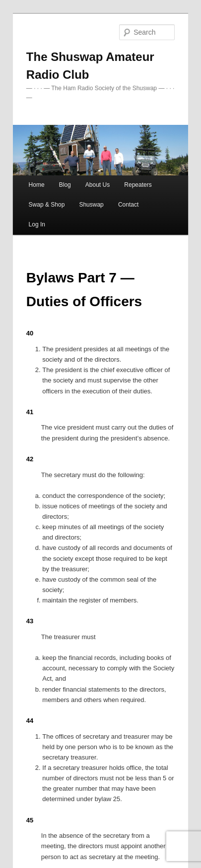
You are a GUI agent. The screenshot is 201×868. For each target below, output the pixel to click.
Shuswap (91, 205)
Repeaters (138, 185)
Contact (128, 205)
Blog (65, 185)
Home (37, 185)
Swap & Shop (47, 205)
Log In (37, 224)
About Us (98, 185)
